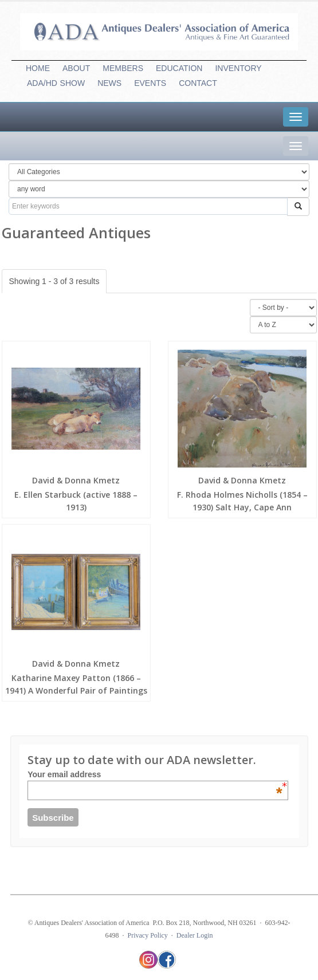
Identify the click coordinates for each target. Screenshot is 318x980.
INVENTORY (238, 68)
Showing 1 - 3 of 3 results (54, 281)
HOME (38, 68)
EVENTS (150, 83)
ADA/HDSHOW (56, 83)
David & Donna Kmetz (76, 480)
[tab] (296, 117)
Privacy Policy (148, 935)
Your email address (155, 774)
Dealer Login (195, 935)
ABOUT (76, 68)
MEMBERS (123, 68)
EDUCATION (179, 68)
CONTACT (198, 83)
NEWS (109, 83)
